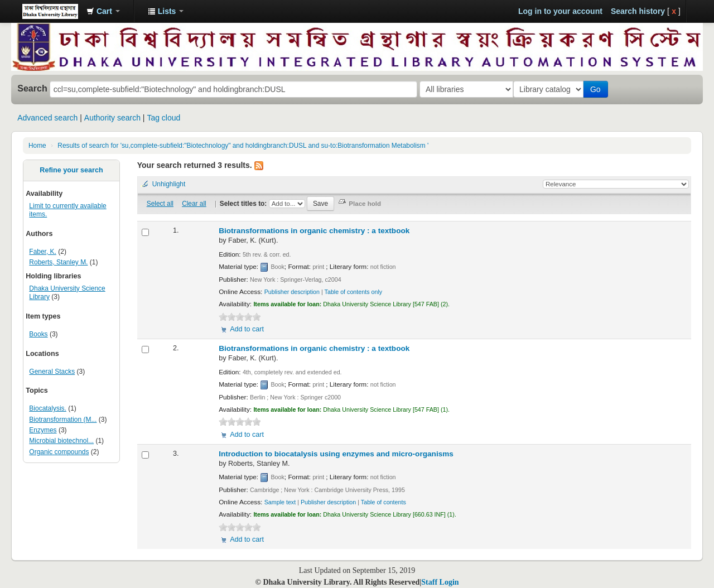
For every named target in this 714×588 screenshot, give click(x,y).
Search (32, 88)
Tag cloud (163, 118)
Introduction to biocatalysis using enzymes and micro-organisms (336, 454)
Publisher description (292, 292)
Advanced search (47, 118)
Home (37, 146)
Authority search (112, 118)
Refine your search (71, 170)
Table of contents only (354, 292)
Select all (160, 204)
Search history (638, 11)
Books (38, 334)
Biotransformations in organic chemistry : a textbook (314, 231)
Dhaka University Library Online (50, 11)
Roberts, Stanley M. (58, 262)
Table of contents (383, 502)
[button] (103, 11)
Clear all (194, 204)
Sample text (280, 502)
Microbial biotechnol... (61, 441)
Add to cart (247, 329)
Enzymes (43, 430)
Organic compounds (59, 452)
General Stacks (52, 372)
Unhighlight (169, 184)
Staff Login (440, 582)
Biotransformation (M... (63, 420)
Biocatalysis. (48, 408)
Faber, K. (43, 252)
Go (598, 89)
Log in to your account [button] (560, 11)
